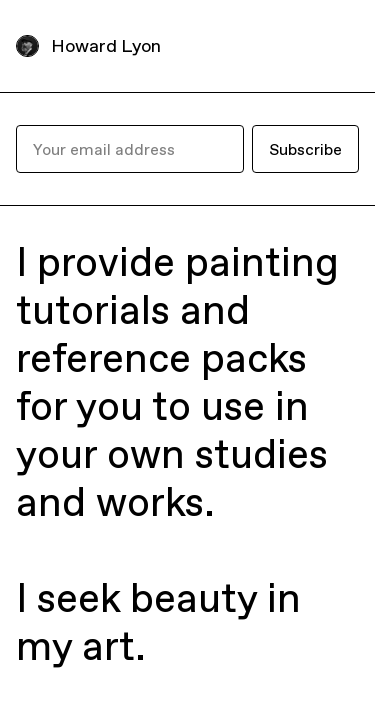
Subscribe (305, 149)
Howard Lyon (106, 45)
